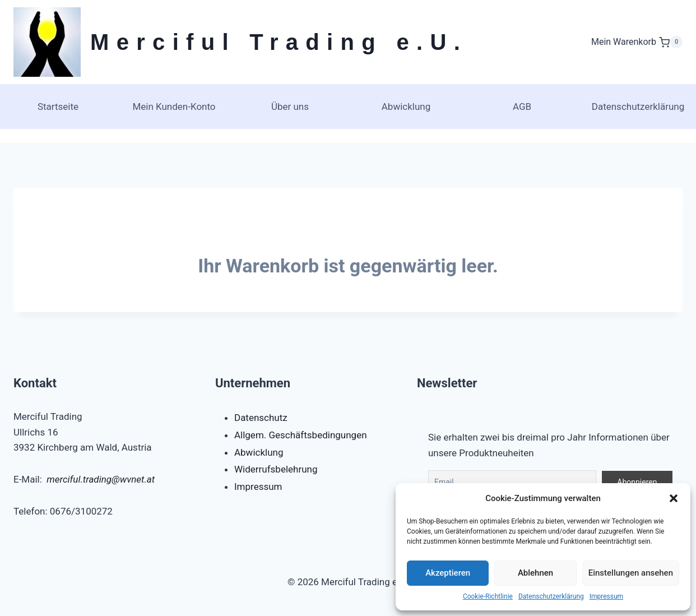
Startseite (58, 106)
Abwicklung (406, 106)
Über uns (290, 106)
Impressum (606, 596)
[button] (674, 498)
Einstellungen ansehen (631, 573)
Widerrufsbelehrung (276, 469)
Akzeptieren (448, 573)
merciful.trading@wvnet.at (101, 479)
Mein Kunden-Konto (174, 106)
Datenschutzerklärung (551, 596)
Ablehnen (535, 573)
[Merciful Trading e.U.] (240, 42)
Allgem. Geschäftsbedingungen (301, 435)
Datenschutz (261, 418)
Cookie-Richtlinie (488, 596)
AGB (522, 106)
